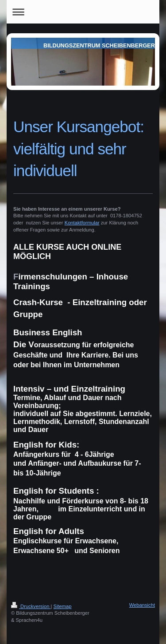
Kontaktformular (82, 223)
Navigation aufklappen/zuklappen (83, 12)
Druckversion (31, 606)
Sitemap (63, 606)
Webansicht (142, 605)
